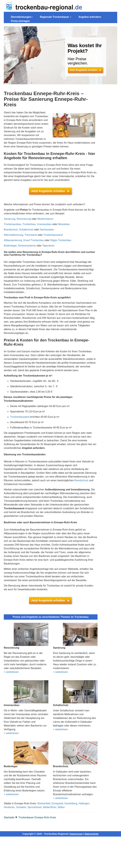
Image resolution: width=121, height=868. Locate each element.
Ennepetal (57, 803)
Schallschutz (26, 230)
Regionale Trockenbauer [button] (56, 17)
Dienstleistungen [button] (22, 17)
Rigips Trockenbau (61, 240)
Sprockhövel (35, 807)
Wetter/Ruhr (50, 807)
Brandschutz (11, 230)
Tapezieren (48, 246)
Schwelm (21, 807)
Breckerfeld (44, 803)
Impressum (76, 834)
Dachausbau (47, 230)
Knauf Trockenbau (34, 240)
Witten (61, 807)
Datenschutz (92, 834)
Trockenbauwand (53, 235)
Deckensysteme (27, 246)
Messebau (64, 224)
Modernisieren (45, 219)
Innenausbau (44, 224)
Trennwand (31, 235)
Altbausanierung (13, 240)
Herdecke (9, 807)
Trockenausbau (12, 224)
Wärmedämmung (13, 235)
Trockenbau (29, 224)
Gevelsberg (71, 803)
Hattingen (84, 803)
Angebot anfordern (90, 17)
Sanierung (10, 219)
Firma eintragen (20, 21)
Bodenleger (10, 246)
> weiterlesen (11, 672)
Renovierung (24, 219)
